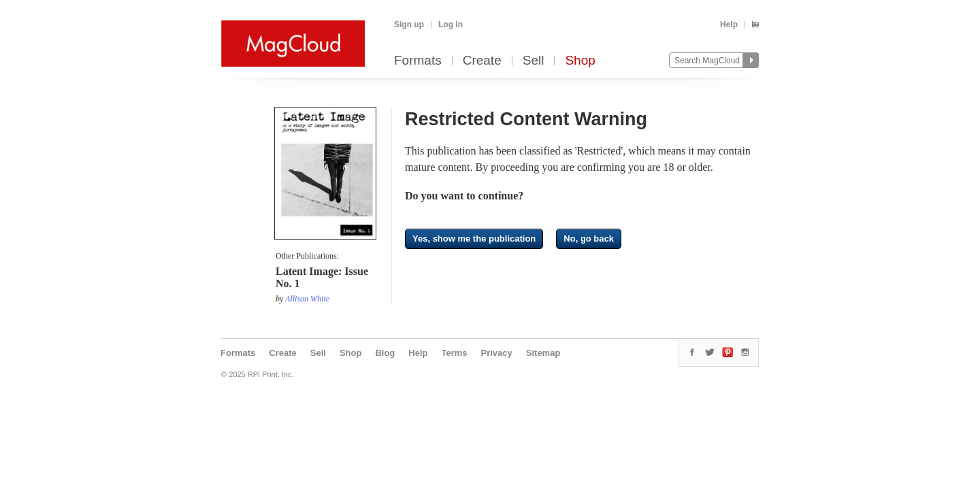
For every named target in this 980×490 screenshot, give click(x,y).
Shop (580, 61)
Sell (534, 61)
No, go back (589, 239)
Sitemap (543, 353)
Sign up (409, 24)
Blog (385, 353)
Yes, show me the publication (474, 239)
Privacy (497, 353)
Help (729, 24)
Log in (451, 24)
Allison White (307, 299)
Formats (418, 61)
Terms (454, 353)
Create (482, 61)
